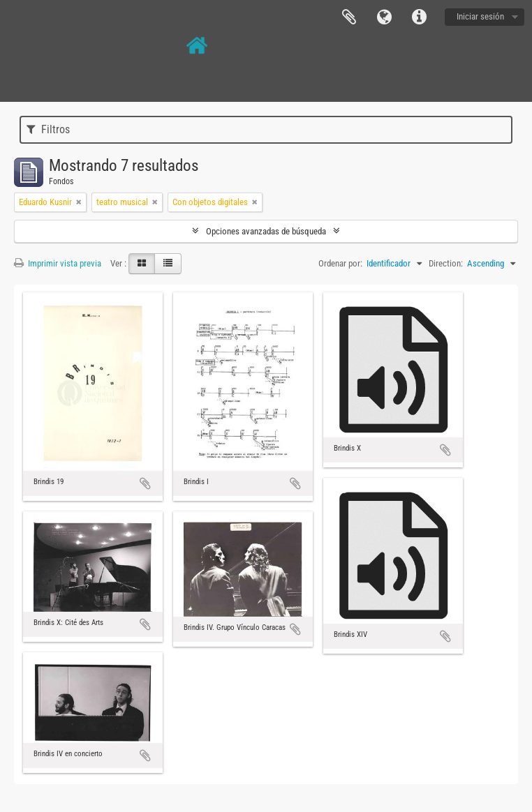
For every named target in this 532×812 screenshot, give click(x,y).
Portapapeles (349, 17)
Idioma (384, 17)
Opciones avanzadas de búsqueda (266, 231)
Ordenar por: (340, 263)
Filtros (48, 129)
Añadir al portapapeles (145, 483)
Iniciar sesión (480, 16)
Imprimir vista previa (58, 263)
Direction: (446, 263)
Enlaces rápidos (419, 17)
